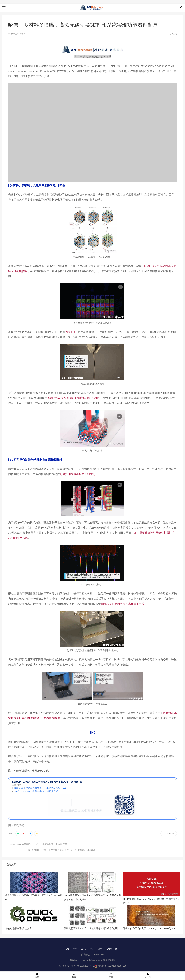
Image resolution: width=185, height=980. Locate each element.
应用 (100, 944)
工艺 (83, 944)
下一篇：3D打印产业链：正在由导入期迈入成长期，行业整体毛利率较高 (141, 845)
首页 (67, 944)
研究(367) (18, 825)
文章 (111, 975)
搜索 (74, 975)
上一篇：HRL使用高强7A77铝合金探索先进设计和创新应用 (38, 845)
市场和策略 (112, 944)
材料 (75, 944)
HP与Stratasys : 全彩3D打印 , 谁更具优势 (37, 792)
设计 (92, 944)
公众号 (148, 976)
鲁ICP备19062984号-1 (83, 961)
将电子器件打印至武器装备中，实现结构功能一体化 (41, 788)
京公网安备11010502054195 (112, 961)
